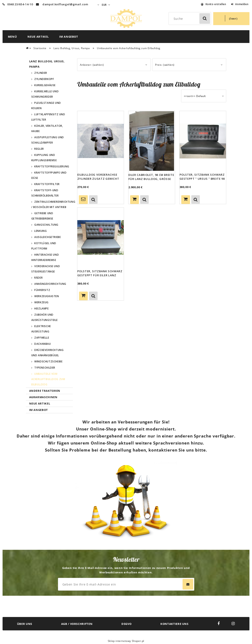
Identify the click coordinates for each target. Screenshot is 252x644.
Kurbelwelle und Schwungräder (45, 94)
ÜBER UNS (25, 624)
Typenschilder (45, 368)
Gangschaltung (46, 225)
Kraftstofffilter (47, 184)
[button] (93, 199)
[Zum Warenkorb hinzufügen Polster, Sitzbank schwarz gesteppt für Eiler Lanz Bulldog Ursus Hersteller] (83, 296)
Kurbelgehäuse (45, 85)
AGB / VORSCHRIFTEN (77, 624)
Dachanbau (42, 344)
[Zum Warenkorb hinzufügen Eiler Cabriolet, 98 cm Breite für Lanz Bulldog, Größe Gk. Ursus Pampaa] (135, 200)
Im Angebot (39, 410)
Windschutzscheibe (48, 361)
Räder (38, 278)
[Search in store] (191, 19)
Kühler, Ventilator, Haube (47, 128)
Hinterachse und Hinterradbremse (45, 257)
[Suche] (205, 19)
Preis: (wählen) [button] (165, 65)
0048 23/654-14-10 (18, 4)
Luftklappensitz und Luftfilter (48, 117)
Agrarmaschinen (43, 397)
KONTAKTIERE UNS (174, 624)
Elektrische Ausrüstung (41, 329)
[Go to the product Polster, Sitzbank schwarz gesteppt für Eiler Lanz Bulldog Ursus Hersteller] (101, 237)
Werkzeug (41, 302)
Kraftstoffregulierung (52, 166)
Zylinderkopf (44, 79)
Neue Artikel (40, 403)
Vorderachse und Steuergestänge (46, 269)
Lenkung (40, 231)
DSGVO (126, 624)
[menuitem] (12, 37)
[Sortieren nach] (204, 96)
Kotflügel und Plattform (44, 246)
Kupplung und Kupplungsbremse (44, 158)
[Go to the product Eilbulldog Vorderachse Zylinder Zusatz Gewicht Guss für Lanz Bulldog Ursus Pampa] (101, 141)
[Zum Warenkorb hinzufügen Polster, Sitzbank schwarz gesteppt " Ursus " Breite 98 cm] (186, 200)
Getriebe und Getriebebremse (42, 216)
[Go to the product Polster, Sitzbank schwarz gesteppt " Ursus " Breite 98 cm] (203, 141)
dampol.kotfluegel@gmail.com (65, 4)
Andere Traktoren (45, 391)
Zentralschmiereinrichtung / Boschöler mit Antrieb (52, 204)
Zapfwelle (42, 338)
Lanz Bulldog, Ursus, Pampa (47, 64)
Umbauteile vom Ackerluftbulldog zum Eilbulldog (48, 379)
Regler (39, 149)
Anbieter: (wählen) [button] (92, 65)
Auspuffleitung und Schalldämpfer (48, 140)
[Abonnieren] (188, 584)
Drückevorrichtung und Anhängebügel (48, 353)
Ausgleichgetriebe (48, 237)
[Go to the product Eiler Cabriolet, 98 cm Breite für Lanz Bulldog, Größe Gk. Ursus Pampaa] (152, 141)
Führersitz (42, 290)
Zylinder (41, 73)
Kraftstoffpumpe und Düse (49, 175)
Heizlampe (41, 308)
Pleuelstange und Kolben (46, 105)
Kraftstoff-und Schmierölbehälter (45, 193)
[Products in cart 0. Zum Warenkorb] (231, 19)
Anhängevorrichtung (50, 284)
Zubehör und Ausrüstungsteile (45, 317)
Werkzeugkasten (47, 296)
